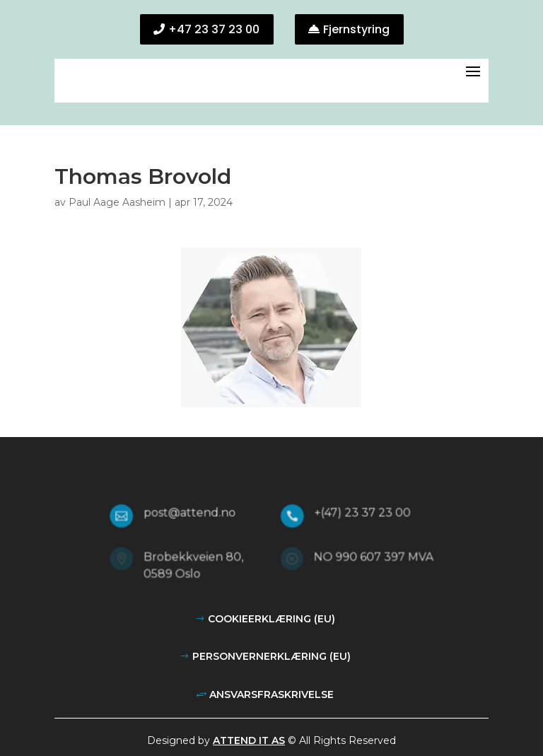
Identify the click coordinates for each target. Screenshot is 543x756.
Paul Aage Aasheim (117, 202)
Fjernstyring (356, 29)
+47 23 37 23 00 (214, 29)
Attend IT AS (249, 740)
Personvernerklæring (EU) (271, 656)
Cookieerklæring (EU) (271, 619)
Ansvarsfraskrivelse (271, 694)
